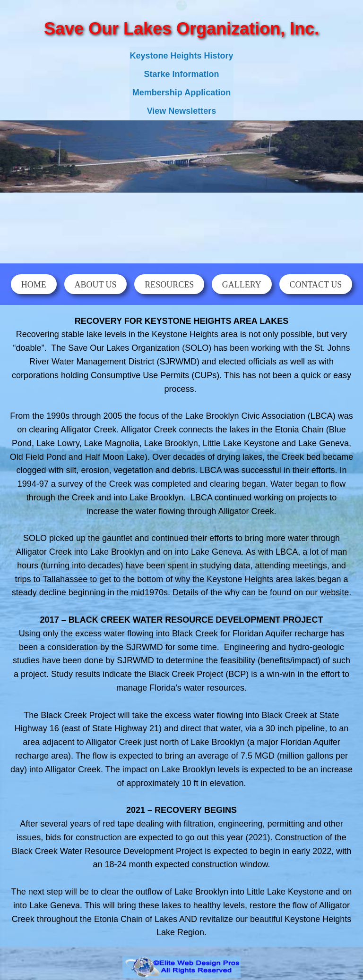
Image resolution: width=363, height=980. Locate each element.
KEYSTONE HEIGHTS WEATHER (181, 225)
